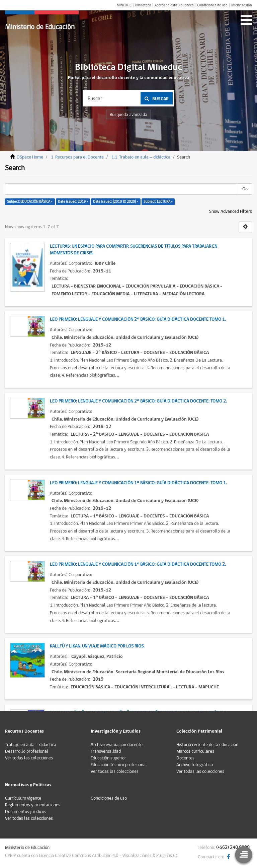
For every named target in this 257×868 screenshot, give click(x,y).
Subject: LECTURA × (158, 202)
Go (245, 189)
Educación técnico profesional (119, 765)
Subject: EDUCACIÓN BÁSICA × (30, 202)
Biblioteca (143, 5)
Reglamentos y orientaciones (33, 805)
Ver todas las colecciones (29, 758)
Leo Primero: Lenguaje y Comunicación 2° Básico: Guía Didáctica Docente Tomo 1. (138, 319)
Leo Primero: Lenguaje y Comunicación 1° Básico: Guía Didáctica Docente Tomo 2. (138, 564)
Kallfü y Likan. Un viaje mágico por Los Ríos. (97, 646)
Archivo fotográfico (195, 765)
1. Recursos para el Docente (77, 157)
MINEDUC (124, 5)
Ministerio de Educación (40, 27)
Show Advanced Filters (231, 211)
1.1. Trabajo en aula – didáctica (141, 157)
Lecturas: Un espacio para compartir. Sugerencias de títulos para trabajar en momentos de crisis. (134, 250)
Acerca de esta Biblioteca (174, 5)
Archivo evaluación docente (117, 745)
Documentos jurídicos (26, 812)
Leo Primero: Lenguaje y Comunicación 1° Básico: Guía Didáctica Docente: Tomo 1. (138, 483)
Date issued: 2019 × (73, 202)
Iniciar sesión (242, 5)
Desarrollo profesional (27, 751)
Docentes (185, 758)
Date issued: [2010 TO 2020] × (116, 202)
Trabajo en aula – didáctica (31, 745)
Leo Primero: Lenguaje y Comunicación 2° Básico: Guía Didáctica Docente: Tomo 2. (138, 401)
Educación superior (108, 758)
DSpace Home (30, 157)
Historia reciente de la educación (207, 745)
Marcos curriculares (195, 751)
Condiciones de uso (212, 5)
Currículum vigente (23, 798)
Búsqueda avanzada (128, 115)
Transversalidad (106, 751)
